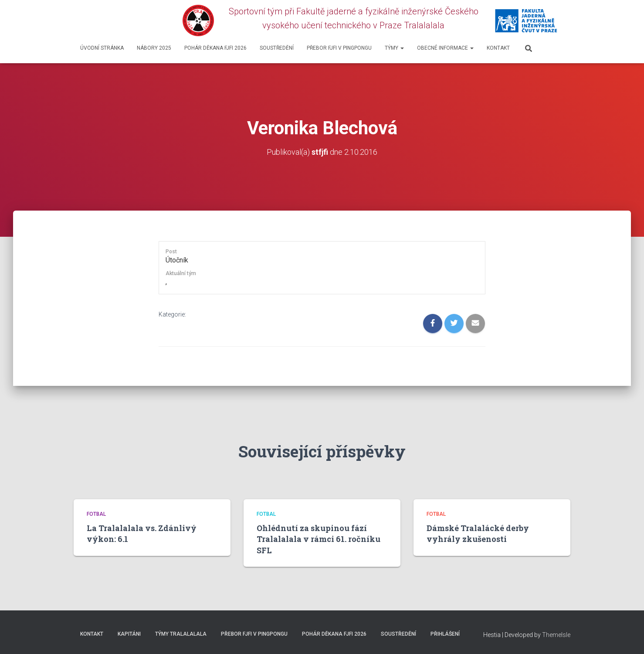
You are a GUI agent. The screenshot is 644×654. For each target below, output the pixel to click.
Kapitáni (129, 634)
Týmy (394, 48)
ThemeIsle (556, 634)
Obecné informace (445, 48)
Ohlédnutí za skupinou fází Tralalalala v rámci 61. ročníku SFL (319, 539)
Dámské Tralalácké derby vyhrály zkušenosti (478, 533)
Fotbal (96, 514)
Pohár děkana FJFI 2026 (215, 48)
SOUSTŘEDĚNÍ (277, 48)
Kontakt (498, 48)
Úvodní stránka (102, 48)
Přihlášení (445, 634)
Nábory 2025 (154, 48)
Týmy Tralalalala (181, 634)
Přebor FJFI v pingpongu (339, 48)
